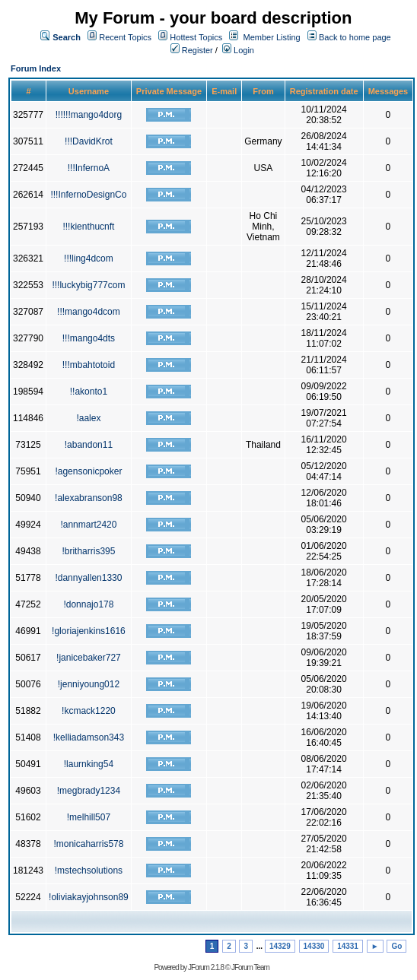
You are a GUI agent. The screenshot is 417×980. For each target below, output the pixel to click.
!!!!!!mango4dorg (89, 115)
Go (396, 946)
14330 (314, 946)
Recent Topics (125, 37)
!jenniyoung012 (89, 684)
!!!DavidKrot (89, 141)
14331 (348, 946)
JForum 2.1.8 (206, 967)
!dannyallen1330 (88, 578)
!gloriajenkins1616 (89, 631)
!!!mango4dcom (89, 312)
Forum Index (36, 68)
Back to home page (355, 37)
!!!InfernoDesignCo (88, 195)
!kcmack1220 (89, 711)
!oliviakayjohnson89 (89, 897)
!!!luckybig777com (88, 285)
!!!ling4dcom (89, 258)
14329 (280, 946)
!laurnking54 (89, 764)
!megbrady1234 (89, 791)
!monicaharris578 (88, 844)
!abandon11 (89, 445)
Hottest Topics (196, 37)
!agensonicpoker (88, 471)
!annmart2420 (88, 525)
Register (192, 50)
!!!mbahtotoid (89, 365)
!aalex (88, 418)
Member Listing (272, 37)
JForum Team (250, 967)
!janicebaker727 (89, 658)
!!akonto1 (89, 392)
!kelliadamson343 (89, 737)
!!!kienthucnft (88, 227)
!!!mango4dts (89, 338)
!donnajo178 (88, 604)
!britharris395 (88, 551)
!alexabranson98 (89, 498)
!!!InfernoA (89, 168)
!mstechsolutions (89, 871)
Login (238, 50)
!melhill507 (89, 817)
